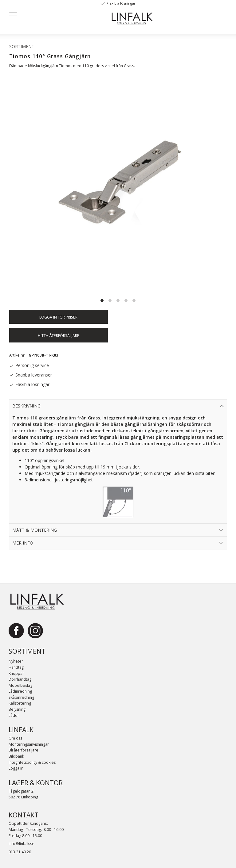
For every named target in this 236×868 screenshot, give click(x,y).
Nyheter (16, 661)
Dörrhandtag (20, 679)
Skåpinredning (21, 697)
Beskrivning (26, 406)
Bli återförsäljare (24, 750)
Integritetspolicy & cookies (32, 762)
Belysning (17, 709)
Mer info (23, 543)
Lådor (14, 715)
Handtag (16, 667)
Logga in (16, 768)
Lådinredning (20, 691)
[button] (15, 17)
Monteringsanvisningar (29, 744)
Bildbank (16, 756)
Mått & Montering (35, 530)
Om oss (15, 738)
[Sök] (56, 16)
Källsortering (20, 703)
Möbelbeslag (20, 685)
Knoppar (16, 673)
